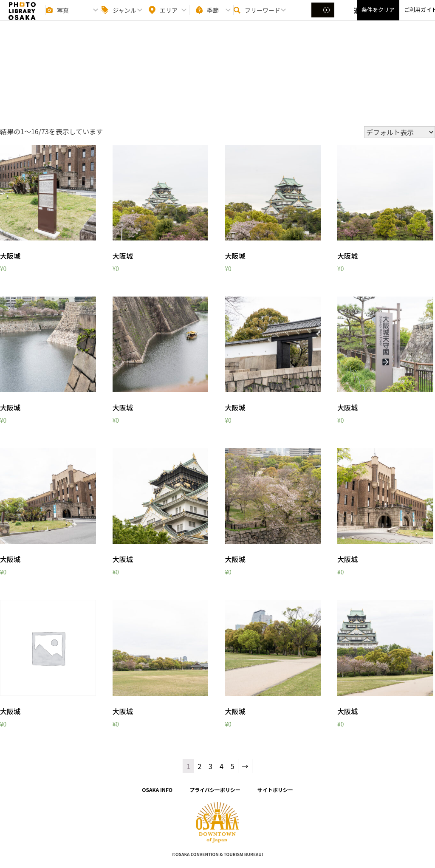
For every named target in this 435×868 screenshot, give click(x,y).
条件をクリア (378, 17)
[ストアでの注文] (400, 132)
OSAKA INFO (157, 790)
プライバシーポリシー (215, 790)
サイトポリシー (275, 790)
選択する (324, 17)
